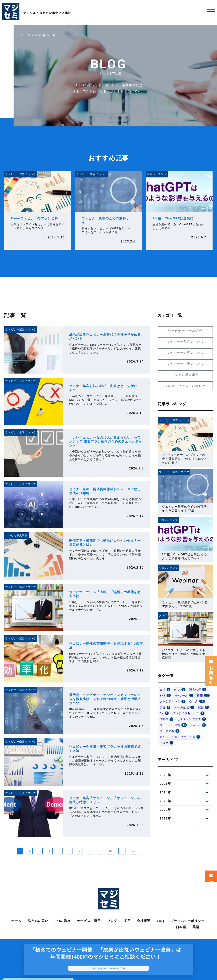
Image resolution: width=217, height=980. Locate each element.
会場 (165, 690)
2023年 (166, 801)
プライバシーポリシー (187, 921)
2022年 (166, 810)
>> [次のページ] (134, 851)
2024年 (166, 792)
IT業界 (166, 719)
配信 (203, 707)
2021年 (166, 818)
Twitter (198, 725)
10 (110, 851)
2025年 (166, 784)
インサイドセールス (188, 713)
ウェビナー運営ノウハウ (185, 342)
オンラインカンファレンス (180, 737)
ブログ (167, 743)
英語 (196, 927)
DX (164, 713)
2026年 (166, 775)
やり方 (197, 701)
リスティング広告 (192, 719)
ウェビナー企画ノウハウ (185, 364)
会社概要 (144, 921)
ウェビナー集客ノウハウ (185, 353)
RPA (180, 690)
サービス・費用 (89, 921)
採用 (127, 921)
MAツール (184, 696)
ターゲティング (172, 701)
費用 (203, 696)
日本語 (181, 927)
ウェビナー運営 (173, 725)
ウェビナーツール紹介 (185, 331)
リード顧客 (170, 731)
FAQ (160, 921)
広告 (165, 707)
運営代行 (198, 690)
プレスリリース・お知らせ (185, 386)
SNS (165, 696)
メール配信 (184, 707)
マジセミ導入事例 (185, 375)
